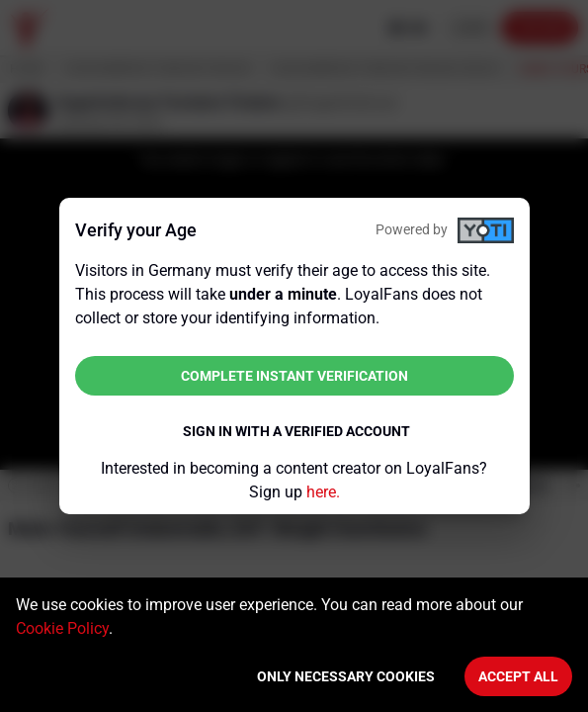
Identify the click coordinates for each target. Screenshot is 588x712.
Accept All (518, 676)
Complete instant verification (294, 376)
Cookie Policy (62, 628)
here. (323, 492)
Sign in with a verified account (296, 431)
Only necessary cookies (346, 676)
